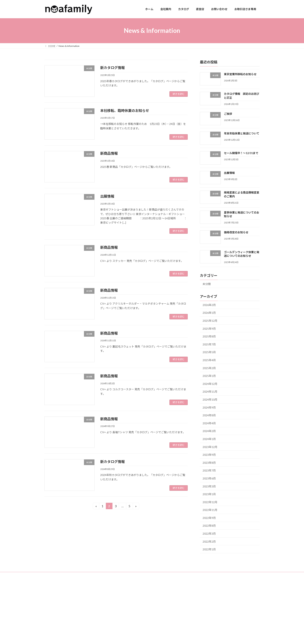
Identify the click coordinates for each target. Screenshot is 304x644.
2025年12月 (210, 321)
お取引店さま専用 (130, 625)
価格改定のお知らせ (236, 232)
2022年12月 (210, 502)
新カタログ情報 (112, 68)
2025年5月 (209, 352)
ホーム (124, 591)
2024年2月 (209, 431)
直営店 (124, 611)
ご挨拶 (228, 114)
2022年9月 (209, 518)
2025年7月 (209, 344)
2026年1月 (209, 313)
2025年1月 (209, 376)
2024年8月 (209, 415)
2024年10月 (210, 400)
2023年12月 (210, 447)
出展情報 (107, 196)
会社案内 (125, 598)
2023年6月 (209, 478)
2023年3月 (209, 486)
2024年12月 (210, 384)
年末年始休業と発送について (242, 133)
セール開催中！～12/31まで (241, 153)
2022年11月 (210, 510)
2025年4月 (209, 360)
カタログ (125, 604)
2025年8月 (209, 336)
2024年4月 (209, 423)
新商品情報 (109, 153)
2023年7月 (209, 470)
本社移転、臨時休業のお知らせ (125, 111)
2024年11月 (210, 392)
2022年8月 (209, 526)
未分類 (207, 284)
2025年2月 (209, 368)
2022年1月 (209, 549)
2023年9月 (209, 455)
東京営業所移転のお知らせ (240, 74)
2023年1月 (209, 494)
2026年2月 (209, 305)
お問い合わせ (127, 618)
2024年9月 (209, 407)
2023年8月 (209, 462)
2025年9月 (209, 328)
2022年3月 (209, 534)
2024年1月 (209, 439)
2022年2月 (209, 541)
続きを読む (179, 94)
